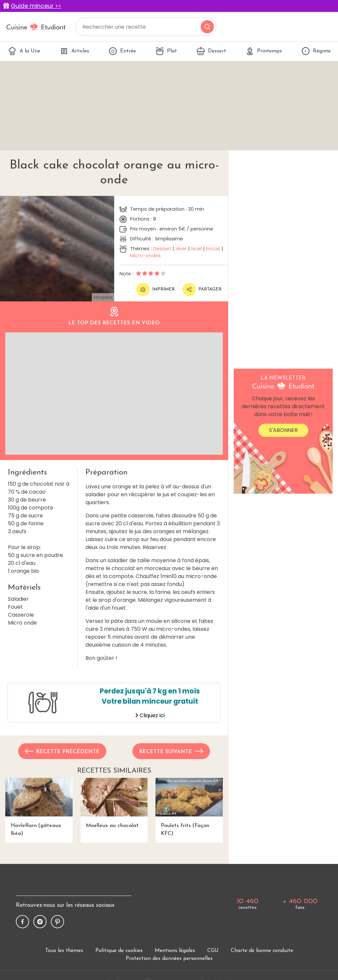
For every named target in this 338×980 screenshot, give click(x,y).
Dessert (211, 51)
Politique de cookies (119, 951)
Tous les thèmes (64, 951)
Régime (316, 51)
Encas (213, 249)
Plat (166, 51)
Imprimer (155, 290)
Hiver (181, 249)
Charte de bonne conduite (262, 951)
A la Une (24, 51)
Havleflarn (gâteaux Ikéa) (39, 807)
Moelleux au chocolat (114, 803)
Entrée (122, 51)
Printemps (264, 51)
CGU (213, 951)
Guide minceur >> (36, 6)
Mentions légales (175, 951)
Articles (75, 51)
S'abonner (283, 430)
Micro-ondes (145, 256)
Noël (196, 249)
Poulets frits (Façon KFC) (189, 807)
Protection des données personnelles (169, 959)
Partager (202, 290)
